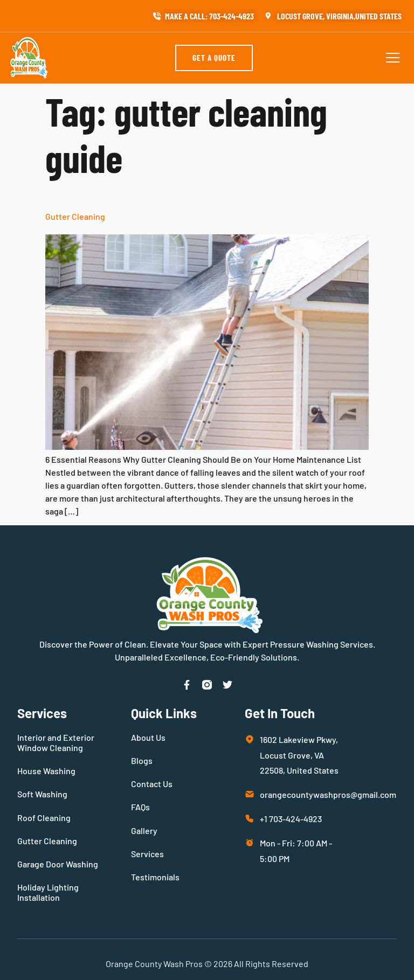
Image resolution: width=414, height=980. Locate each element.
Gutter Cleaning (75, 216)
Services (147, 854)
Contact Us (152, 784)
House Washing (46, 771)
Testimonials (155, 877)
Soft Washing (42, 794)
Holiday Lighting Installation (48, 892)
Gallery (144, 830)
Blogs (142, 760)
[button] (393, 58)
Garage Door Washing (58, 864)
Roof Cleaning (44, 818)
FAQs (140, 807)
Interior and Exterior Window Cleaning (56, 742)
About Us (148, 737)
